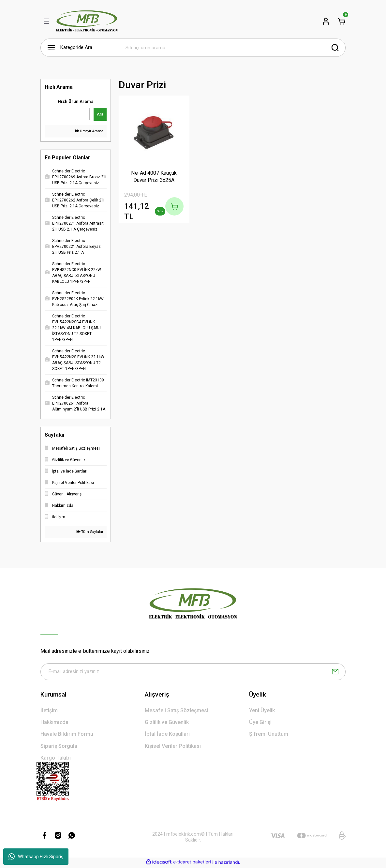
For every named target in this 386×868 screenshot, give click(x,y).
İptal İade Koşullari (167, 735)
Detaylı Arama (89, 131)
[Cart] (342, 21)
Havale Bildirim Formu (67, 735)
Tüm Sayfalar (90, 532)
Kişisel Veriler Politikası (173, 747)
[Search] (232, 48)
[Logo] (87, 21)
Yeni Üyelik (262, 712)
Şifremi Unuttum (269, 735)
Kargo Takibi (56, 759)
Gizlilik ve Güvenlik (167, 723)
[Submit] (335, 672)
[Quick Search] (67, 114)
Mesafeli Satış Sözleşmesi (177, 712)
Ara (100, 114)
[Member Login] (326, 21)
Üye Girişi (260, 723)
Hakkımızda (54, 723)
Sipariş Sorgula (59, 747)
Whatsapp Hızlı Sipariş (36, 857)
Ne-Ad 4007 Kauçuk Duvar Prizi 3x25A (154, 176)
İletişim (49, 712)
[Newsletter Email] (193, 672)
